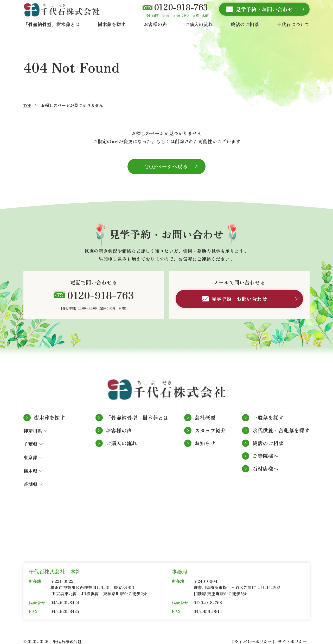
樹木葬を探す (49, 409)
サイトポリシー (292, 633)
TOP (27, 105)
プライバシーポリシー (251, 633)
